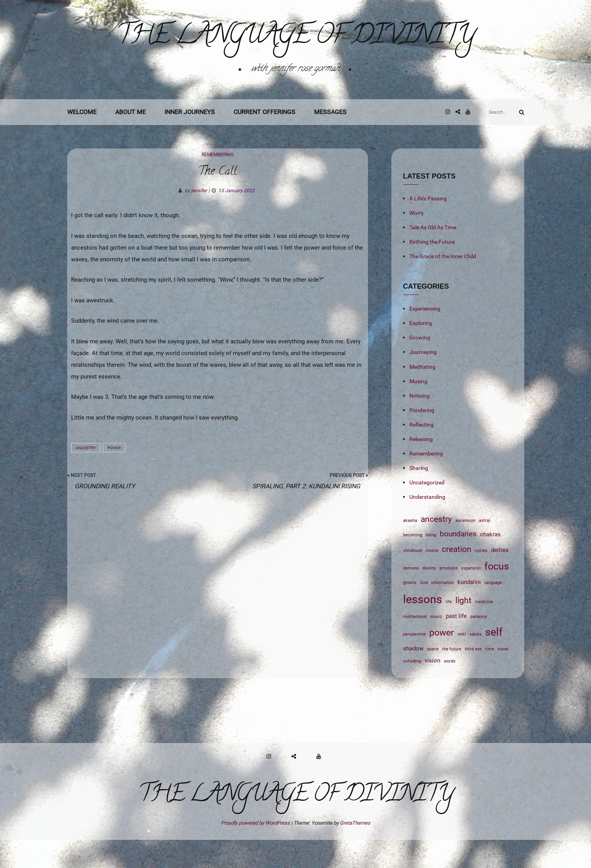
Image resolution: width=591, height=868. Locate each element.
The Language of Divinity (295, 51)
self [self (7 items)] (494, 660)
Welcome (82, 140)
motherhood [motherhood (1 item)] (415, 645)
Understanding (427, 525)
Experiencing (425, 337)
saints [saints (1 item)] (476, 662)
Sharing (419, 496)
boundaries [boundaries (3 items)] (458, 562)
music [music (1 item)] (436, 645)
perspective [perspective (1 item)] (414, 662)
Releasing (421, 467)
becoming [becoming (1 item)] (413, 563)
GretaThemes (355, 851)
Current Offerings (264, 140)
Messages (330, 140)
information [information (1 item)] (443, 611)
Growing (420, 366)
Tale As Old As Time (433, 255)
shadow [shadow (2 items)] (413, 677)
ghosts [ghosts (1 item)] (410, 611)
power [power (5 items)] (442, 661)
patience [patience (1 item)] (479, 645)
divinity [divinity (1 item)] (429, 596)
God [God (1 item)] (424, 611)
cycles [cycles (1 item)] (481, 579)
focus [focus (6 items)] (497, 594)
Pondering (422, 438)
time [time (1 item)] (490, 677)
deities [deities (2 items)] (500, 578)
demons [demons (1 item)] (411, 596)
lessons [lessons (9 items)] (423, 627)
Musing (418, 409)
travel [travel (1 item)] (503, 677)
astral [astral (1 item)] (485, 549)
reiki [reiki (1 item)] (462, 662)
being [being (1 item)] (431, 563)
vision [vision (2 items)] (432, 689)
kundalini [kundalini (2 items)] (469, 610)
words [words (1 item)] (450, 689)
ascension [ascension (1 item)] (465, 549)
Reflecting (421, 453)
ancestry (86, 476)
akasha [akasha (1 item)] (410, 549)
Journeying (423, 380)
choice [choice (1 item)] (432, 579)
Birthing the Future (432, 270)
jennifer (199, 219)
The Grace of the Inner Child (443, 284)
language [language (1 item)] (493, 611)
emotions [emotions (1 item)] (449, 596)
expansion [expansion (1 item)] (471, 596)
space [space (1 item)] (433, 677)
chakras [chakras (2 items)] (490, 563)
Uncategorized (427, 511)
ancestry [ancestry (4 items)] (436, 547)
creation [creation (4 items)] (457, 577)
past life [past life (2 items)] (456, 644)
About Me (130, 140)
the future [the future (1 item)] (452, 677)
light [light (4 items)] (463, 628)
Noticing (420, 424)
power (114, 476)
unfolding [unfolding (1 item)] (412, 689)
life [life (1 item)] (449, 630)
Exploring (421, 351)
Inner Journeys (190, 140)
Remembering (218, 183)
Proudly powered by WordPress (256, 851)
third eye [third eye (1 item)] (473, 677)
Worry (417, 241)
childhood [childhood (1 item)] (412, 579)
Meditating (422, 395)
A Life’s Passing (428, 227)
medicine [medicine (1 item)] (484, 630)
